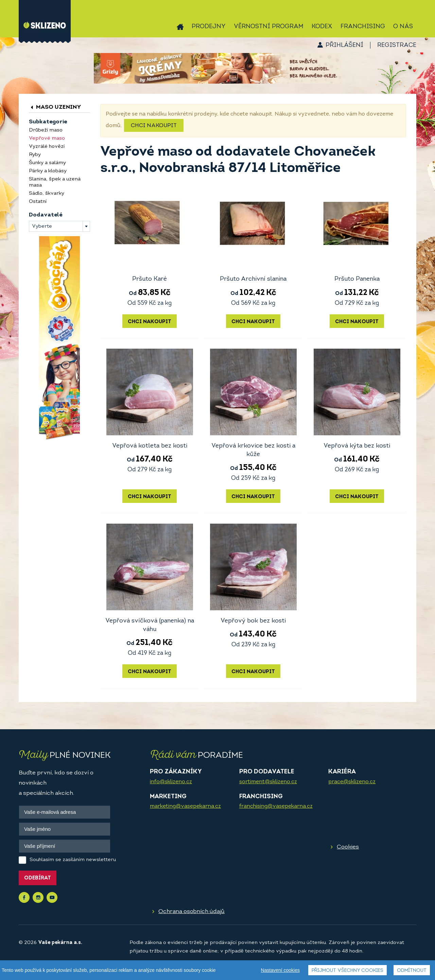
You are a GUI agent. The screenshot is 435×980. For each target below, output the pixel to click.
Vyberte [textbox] (42, 226)
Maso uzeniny (55, 107)
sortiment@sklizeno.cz (268, 782)
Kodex (322, 27)
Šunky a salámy (47, 163)
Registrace (397, 45)
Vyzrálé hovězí (47, 147)
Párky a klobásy (48, 171)
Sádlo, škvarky (47, 194)
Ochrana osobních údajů (192, 912)
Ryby (35, 155)
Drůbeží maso (46, 130)
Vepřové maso (47, 138)
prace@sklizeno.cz (352, 782)
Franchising (363, 27)
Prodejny (209, 27)
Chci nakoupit (154, 126)
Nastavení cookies (280, 976)
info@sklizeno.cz (171, 782)
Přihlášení (344, 45)
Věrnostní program (269, 27)
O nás (403, 27)
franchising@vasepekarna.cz (276, 806)
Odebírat (38, 878)
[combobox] (59, 226)
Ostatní (38, 202)
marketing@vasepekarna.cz (185, 806)
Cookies (348, 847)
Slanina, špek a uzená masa (55, 182)
